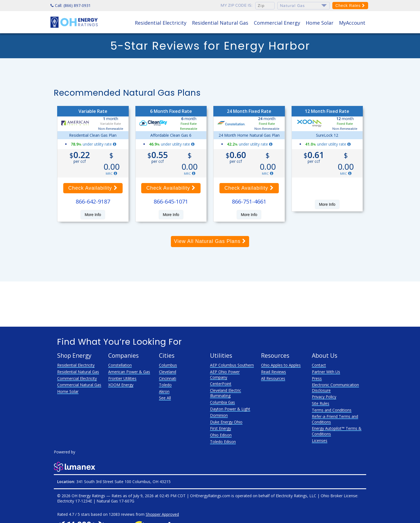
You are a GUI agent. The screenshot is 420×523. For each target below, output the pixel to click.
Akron (164, 391)
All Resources (273, 378)
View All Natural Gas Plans (210, 241)
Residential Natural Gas (220, 23)
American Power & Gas (129, 372)
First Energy (221, 428)
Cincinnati (168, 378)
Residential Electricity (161, 23)
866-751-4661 (249, 201)
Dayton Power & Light (230, 409)
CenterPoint (221, 384)
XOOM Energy (121, 385)
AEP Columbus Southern (232, 365)
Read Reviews (274, 372)
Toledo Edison (223, 442)
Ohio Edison (221, 435)
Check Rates (350, 6)
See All (165, 398)
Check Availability (93, 188)
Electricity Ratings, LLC (296, 496)
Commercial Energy (277, 23)
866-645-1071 (171, 201)
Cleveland (168, 372)
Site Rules (321, 403)
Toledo (165, 385)
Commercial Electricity (77, 378)
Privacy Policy (324, 397)
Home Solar (320, 23)
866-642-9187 (93, 201)
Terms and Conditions (332, 410)
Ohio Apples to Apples (281, 365)
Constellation (120, 365)
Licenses (320, 441)
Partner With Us (326, 372)
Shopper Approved (162, 514)
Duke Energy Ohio (226, 422)
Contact (319, 365)
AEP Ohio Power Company (225, 375)
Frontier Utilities (122, 378)
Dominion (219, 415)
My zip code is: (236, 5)
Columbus (168, 365)
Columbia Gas (222, 402)
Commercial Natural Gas (79, 385)
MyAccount (352, 23)
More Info (93, 215)
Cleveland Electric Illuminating (226, 393)
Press (317, 378)
